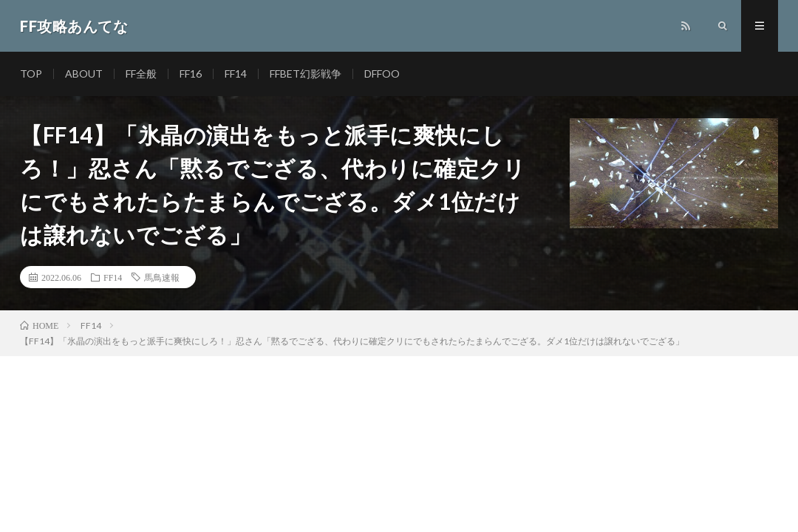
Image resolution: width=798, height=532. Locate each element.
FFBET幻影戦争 (306, 74)
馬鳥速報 (162, 277)
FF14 (236, 74)
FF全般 (141, 74)
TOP (31, 74)
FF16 (191, 74)
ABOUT (84, 74)
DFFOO (382, 74)
